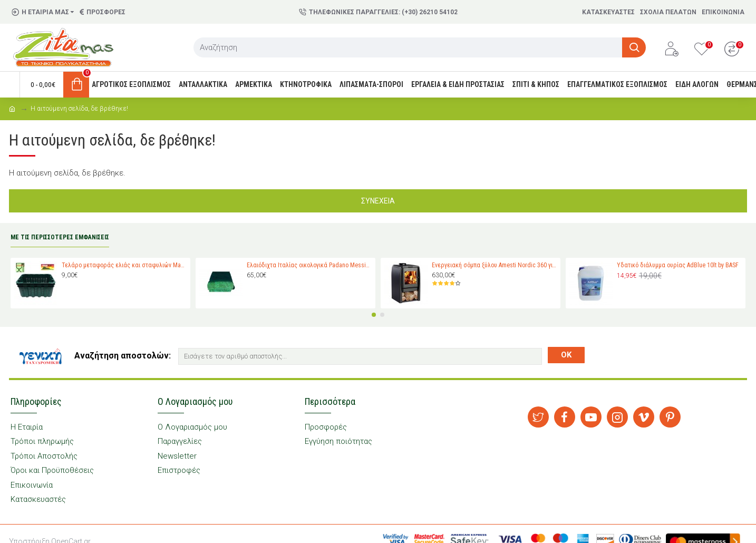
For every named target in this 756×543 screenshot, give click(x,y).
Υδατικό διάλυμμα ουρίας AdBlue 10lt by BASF (678, 265)
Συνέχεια (378, 201)
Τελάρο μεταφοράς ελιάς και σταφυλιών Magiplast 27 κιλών (124, 265)
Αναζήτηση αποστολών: (123, 356)
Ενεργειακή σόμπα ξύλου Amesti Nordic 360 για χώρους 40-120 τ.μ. (494, 265)
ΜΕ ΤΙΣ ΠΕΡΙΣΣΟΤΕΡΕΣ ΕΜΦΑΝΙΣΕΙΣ (60, 237)
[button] (374, 315)
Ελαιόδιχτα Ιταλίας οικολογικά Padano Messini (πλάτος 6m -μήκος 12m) (309, 265)
